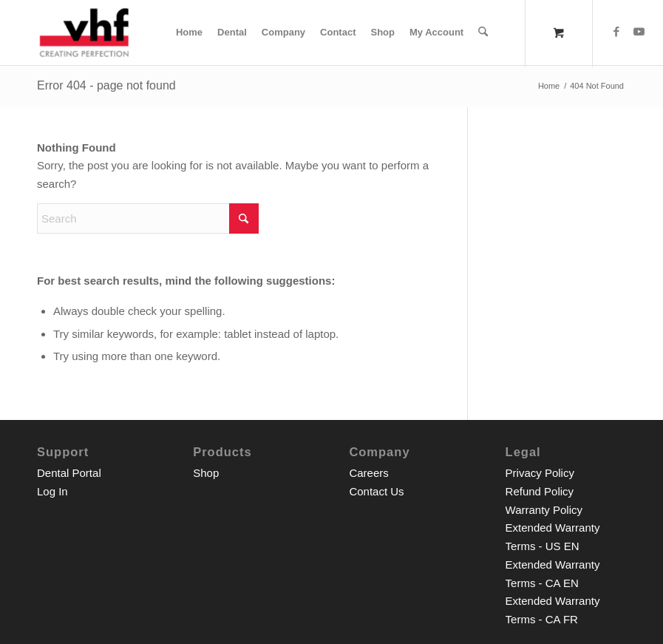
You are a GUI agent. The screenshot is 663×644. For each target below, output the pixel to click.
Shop (206, 473)
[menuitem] (189, 33)
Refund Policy (540, 491)
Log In (52, 491)
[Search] (483, 33)
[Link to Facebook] (616, 32)
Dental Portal (69, 473)
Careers (368, 473)
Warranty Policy (544, 510)
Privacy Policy (540, 473)
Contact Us (376, 491)
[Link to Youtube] (639, 32)
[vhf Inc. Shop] (84, 33)
